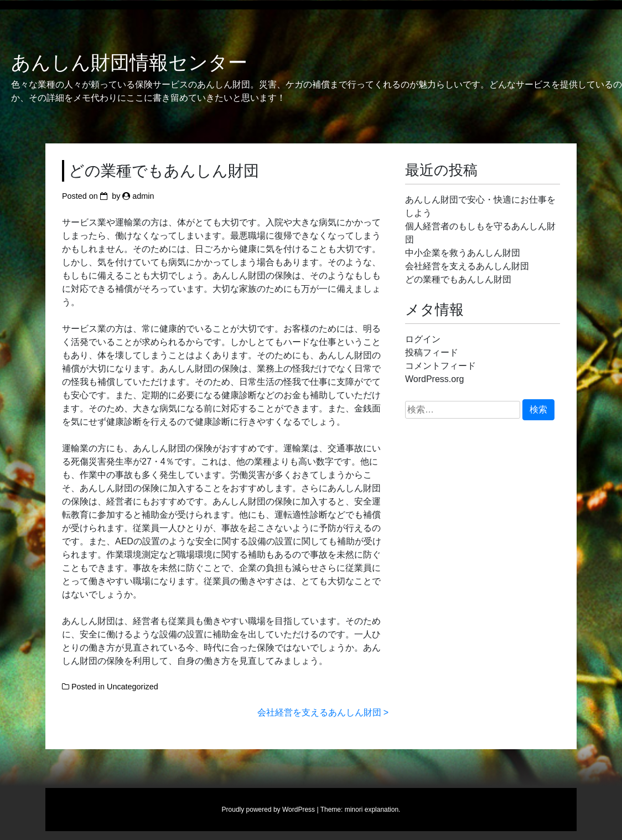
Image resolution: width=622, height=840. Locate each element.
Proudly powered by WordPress (269, 810)
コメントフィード (440, 366)
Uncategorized (133, 687)
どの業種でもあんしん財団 (458, 279)
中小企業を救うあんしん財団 (463, 253)
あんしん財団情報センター (129, 63)
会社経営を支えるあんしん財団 (319, 712)
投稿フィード (432, 352)
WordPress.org (434, 379)
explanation (382, 810)
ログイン (423, 339)
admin (143, 196)
